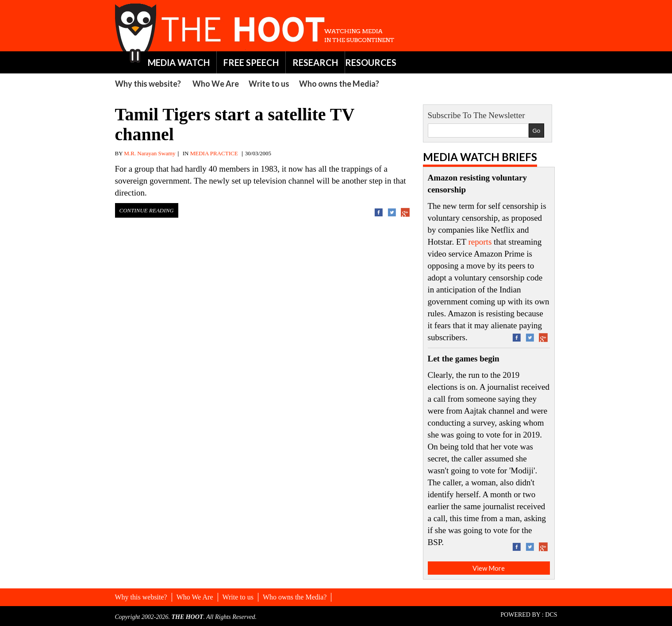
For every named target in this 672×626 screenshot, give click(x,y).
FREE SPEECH (251, 62)
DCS (551, 615)
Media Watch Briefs (480, 157)
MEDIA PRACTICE (214, 153)
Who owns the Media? (339, 84)
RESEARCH (315, 62)
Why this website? (148, 84)
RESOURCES (371, 62)
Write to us (269, 84)
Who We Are (216, 84)
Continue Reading (147, 210)
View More (489, 568)
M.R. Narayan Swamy (150, 153)
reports (480, 242)
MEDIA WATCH (179, 62)
